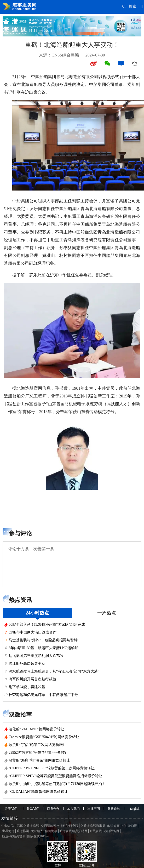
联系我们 (33, 809)
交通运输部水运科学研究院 (60, 826)
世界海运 (8, 831)
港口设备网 (112, 831)
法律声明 (94, 809)
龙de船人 (37, 831)
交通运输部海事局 (93, 826)
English (135, 809)
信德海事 (51, 831)
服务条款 (114, 809)
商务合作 (53, 809)
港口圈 (133, 826)
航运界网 (23, 831)
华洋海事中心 (117, 826)
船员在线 (96, 831)
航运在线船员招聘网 (73, 831)
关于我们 (11, 809)
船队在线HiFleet (38, 836)
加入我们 (73, 809)
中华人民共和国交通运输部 (20, 826)
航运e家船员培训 (14, 836)
